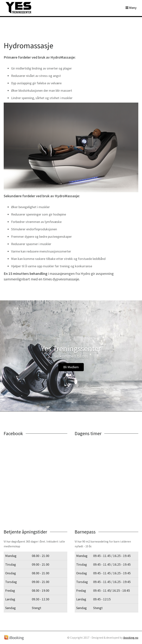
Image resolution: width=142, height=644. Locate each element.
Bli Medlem (71, 367)
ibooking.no (131, 638)
